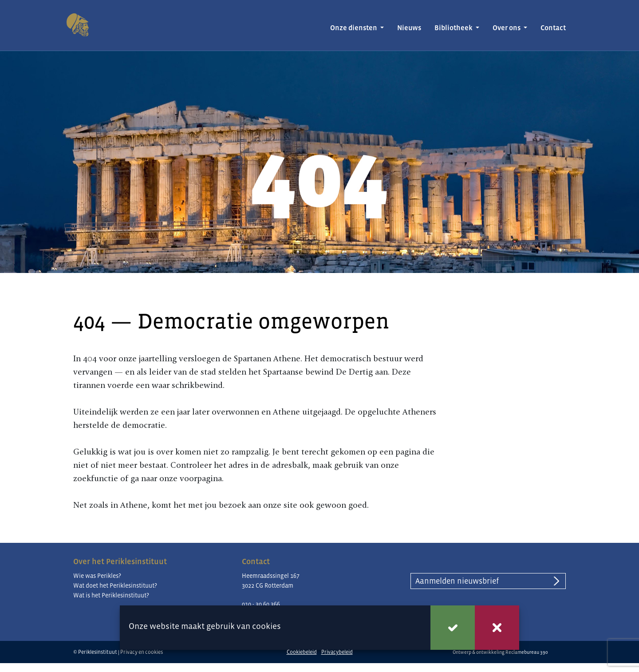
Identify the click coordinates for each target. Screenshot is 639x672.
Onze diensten (354, 28)
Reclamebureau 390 (527, 652)
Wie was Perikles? (97, 576)
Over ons (507, 28)
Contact (553, 28)
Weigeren (497, 628)
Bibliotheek (454, 28)
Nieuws (409, 28)
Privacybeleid (337, 652)
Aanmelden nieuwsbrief (457, 581)
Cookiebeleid (302, 652)
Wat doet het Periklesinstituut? (115, 585)
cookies (266, 626)
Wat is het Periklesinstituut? (111, 595)
